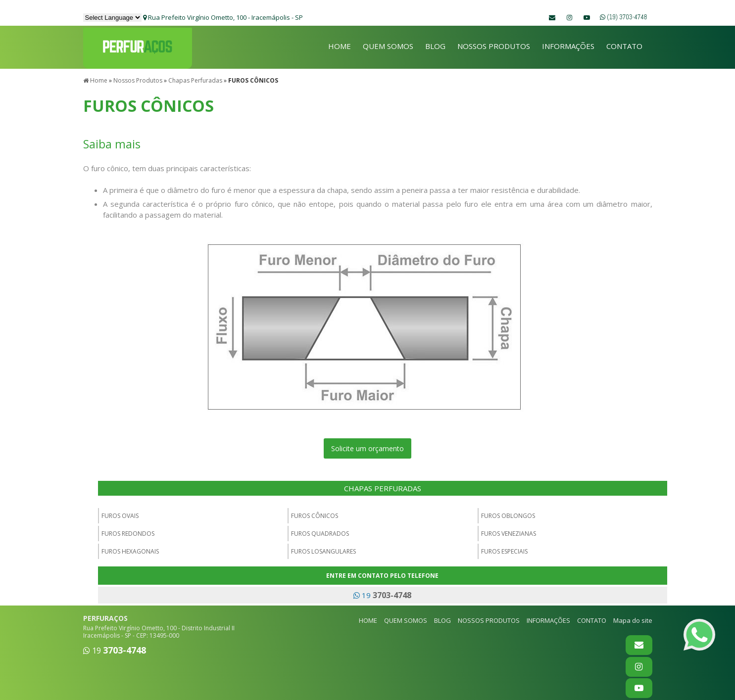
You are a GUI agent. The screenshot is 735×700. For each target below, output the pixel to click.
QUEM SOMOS (388, 46)
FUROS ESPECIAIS (504, 549)
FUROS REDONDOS (128, 532)
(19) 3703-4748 (623, 17)
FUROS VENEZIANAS (509, 532)
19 (382, 593)
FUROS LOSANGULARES (323, 549)
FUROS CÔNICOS (315, 514)
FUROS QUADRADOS (320, 532)
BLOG (435, 46)
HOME (340, 46)
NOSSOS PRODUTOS (494, 46)
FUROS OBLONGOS (508, 514)
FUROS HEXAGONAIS (130, 549)
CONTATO (624, 46)
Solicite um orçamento (367, 446)
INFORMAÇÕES (568, 46)
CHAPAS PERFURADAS (383, 486)
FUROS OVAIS (120, 514)
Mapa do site (633, 618)
